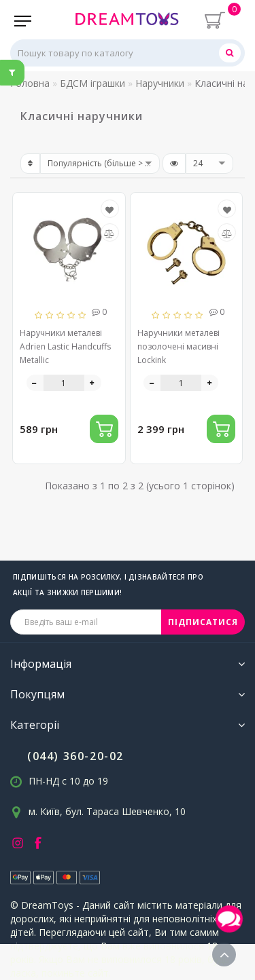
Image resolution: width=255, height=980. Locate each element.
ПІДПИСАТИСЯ (203, 622)
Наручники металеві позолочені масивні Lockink (178, 346)
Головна (30, 83)
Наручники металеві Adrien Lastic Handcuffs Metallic (65, 346)
